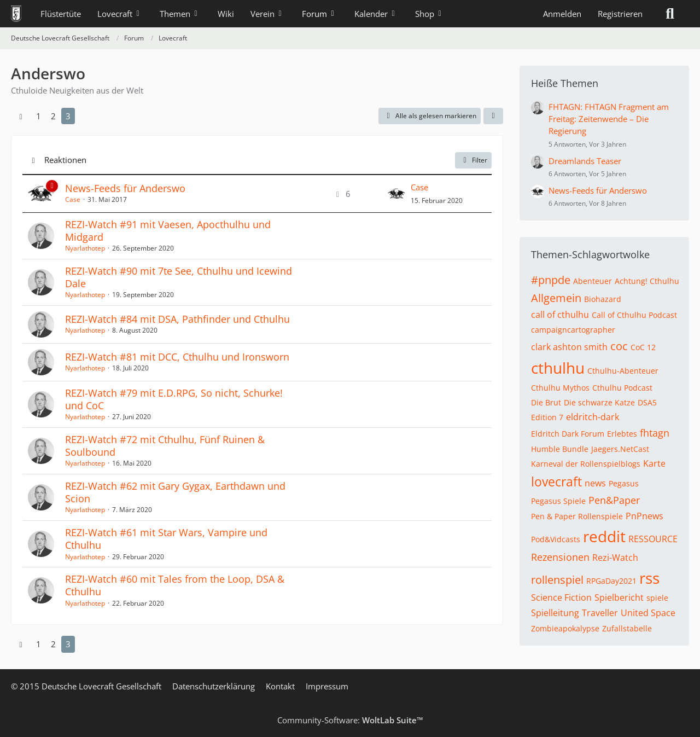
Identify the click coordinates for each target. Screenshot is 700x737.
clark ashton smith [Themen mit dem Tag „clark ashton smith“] (569, 347)
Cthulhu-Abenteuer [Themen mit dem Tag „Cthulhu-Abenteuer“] (623, 371)
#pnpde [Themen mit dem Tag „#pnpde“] (551, 280)
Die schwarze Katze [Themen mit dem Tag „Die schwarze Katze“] (599, 402)
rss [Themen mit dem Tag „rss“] (649, 578)
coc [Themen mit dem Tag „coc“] (619, 346)
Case (73, 199)
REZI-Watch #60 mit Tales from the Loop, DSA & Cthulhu (175, 585)
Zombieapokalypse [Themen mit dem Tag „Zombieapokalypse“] (565, 628)
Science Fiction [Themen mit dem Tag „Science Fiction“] (561, 597)
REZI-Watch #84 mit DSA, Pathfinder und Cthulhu (177, 319)
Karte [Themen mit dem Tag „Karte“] (654, 463)
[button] (493, 116)
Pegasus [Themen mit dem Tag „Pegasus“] (624, 483)
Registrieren (620, 14)
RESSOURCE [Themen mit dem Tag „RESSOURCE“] (653, 539)
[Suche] (670, 14)
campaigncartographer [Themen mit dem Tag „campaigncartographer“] (573, 330)
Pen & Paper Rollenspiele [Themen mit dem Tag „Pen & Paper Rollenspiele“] (577, 516)
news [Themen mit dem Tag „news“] (595, 483)
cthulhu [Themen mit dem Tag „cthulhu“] (558, 368)
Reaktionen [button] (65, 160)
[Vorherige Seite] (21, 116)
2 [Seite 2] (53, 116)
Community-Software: (350, 720)
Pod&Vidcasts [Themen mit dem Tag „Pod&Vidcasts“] (556, 539)
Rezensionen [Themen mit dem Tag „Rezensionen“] (560, 557)
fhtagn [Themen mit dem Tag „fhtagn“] (655, 433)
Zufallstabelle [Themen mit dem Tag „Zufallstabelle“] (627, 628)
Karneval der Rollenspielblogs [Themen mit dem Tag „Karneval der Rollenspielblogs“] (586, 464)
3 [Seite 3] (68, 116)
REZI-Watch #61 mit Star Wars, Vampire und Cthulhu (166, 539)
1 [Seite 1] (39, 116)
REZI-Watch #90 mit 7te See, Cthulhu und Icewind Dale (179, 277)
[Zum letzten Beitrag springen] (396, 194)
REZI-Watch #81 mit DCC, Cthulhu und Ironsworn (177, 357)
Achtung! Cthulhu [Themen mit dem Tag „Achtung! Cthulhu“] (647, 281)
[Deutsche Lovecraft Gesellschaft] (16, 14)
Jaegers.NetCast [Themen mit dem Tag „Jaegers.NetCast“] (620, 449)
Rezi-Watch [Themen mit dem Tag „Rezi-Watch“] (615, 558)
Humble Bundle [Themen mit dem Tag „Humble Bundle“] (560, 449)
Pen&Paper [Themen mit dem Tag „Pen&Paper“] (614, 500)
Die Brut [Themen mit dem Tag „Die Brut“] (546, 402)
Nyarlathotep (85, 248)
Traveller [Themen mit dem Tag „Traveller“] (600, 613)
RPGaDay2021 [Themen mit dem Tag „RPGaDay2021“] (611, 581)
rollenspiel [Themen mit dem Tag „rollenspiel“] (557, 580)
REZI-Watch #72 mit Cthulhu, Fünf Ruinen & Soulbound (165, 446)
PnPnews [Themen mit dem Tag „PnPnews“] (644, 516)
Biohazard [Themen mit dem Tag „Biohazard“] (603, 299)
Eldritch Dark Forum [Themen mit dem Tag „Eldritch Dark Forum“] (568, 434)
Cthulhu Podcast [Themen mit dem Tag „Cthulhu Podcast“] (622, 388)
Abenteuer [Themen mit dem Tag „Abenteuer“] (593, 281)
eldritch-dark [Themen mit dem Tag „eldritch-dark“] (593, 417)
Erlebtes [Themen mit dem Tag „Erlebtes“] (622, 434)
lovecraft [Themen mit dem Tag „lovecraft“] (556, 481)
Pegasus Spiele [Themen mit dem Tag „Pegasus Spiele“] (558, 501)
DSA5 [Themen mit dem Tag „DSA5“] (647, 402)
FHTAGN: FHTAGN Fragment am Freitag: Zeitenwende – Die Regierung (609, 119)
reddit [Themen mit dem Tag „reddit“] (604, 536)
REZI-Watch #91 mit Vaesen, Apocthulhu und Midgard (168, 231)
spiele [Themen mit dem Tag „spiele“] (657, 598)
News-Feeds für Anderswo (125, 188)
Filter (473, 160)
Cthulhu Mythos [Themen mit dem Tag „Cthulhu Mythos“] (560, 388)
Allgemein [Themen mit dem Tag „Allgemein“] (556, 298)
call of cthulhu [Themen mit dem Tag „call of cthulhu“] (560, 315)
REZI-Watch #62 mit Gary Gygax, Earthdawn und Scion (175, 492)
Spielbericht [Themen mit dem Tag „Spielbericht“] (619, 597)
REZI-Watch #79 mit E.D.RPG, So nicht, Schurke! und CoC (174, 399)
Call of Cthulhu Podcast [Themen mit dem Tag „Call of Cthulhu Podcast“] (634, 315)
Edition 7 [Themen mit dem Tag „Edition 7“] (547, 417)
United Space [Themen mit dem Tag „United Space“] (648, 613)
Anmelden (562, 14)
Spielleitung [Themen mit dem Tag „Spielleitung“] (555, 613)
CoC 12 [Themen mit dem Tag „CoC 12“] (643, 347)
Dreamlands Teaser (585, 161)
